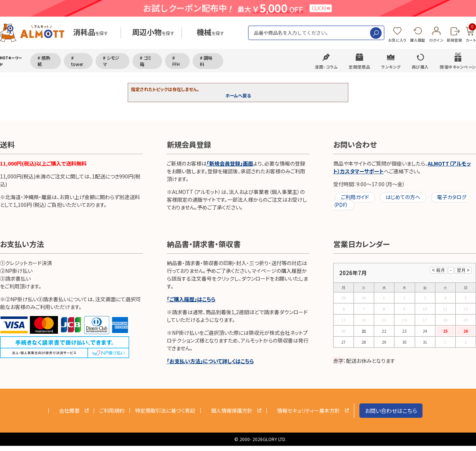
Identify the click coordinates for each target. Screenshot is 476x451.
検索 (376, 33)
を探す (90, 33)
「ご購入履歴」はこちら (191, 299)
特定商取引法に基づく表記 (165, 410)
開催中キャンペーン (458, 67)
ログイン (436, 40)
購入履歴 (418, 40)
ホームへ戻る (238, 95)
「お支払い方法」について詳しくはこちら (210, 361)
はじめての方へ (403, 197)
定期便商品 (359, 67)
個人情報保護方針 (232, 410)
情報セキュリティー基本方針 (308, 410)
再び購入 (420, 67)
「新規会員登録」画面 (230, 163)
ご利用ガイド (355, 197)
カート (471, 33)
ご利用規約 (112, 410)
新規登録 (454, 40)
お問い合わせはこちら (391, 411)
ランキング (391, 67)
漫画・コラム (326, 67)
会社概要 (69, 410)
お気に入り (397, 40)
